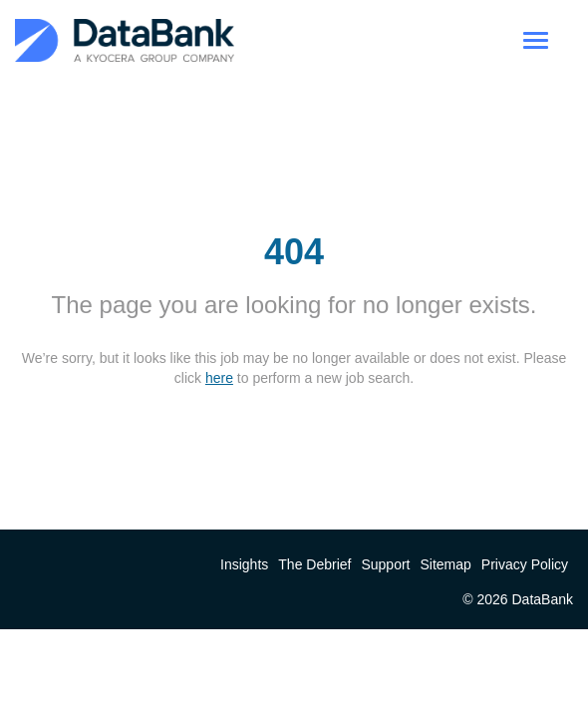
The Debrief (314, 564)
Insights (244, 564)
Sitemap (446, 564)
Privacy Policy (525, 564)
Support (385, 564)
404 (294, 252)
